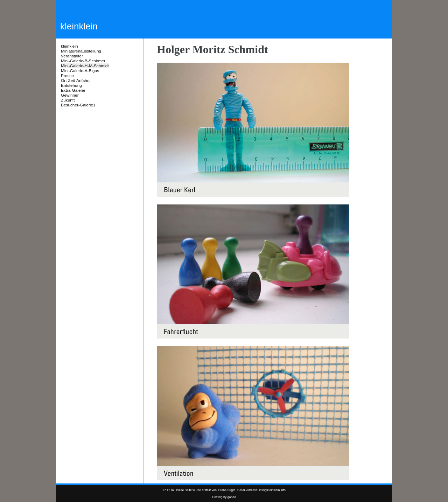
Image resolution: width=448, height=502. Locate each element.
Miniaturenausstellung (81, 51)
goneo (232, 497)
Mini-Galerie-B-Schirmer (83, 61)
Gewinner (70, 95)
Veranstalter (72, 56)
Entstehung (71, 85)
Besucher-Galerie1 (78, 105)
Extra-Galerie (73, 90)
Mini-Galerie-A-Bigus (80, 71)
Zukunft (68, 100)
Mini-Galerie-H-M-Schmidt (85, 66)
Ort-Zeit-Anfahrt (75, 81)
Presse (67, 76)
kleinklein (69, 46)
